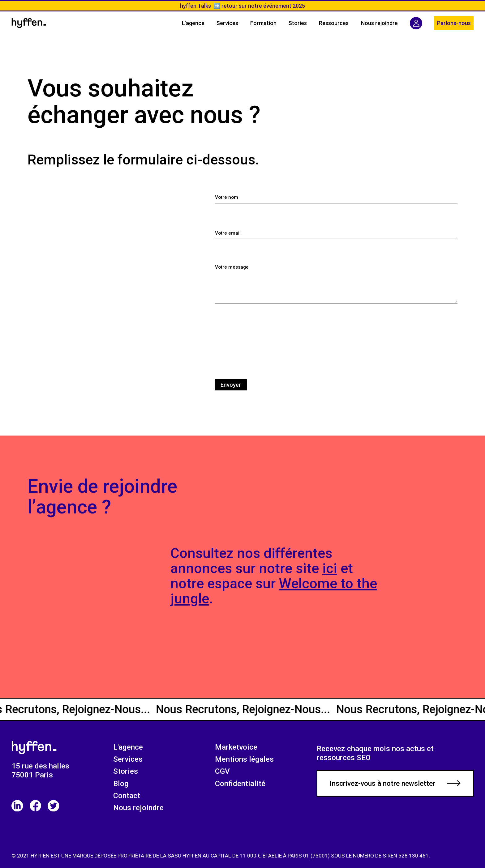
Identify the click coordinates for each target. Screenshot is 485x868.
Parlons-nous (454, 23)
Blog (121, 783)
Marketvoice (236, 747)
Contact (127, 796)
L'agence (128, 747)
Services (128, 759)
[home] (29, 23)
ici (330, 568)
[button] (334, 23)
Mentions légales (244, 759)
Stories (126, 771)
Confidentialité (240, 783)
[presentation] (262, 340)
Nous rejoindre (138, 808)
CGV (222, 771)
